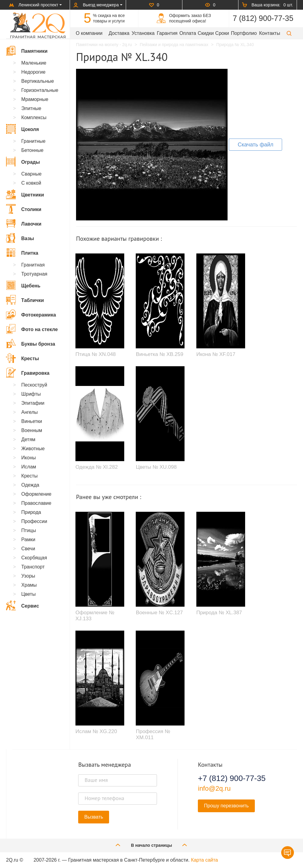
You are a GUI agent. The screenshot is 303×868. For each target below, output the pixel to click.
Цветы (28, 594)
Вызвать (94, 817)
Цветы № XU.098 (156, 467)
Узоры (28, 576)
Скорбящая (34, 558)
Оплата (188, 33)
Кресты (23, 358)
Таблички (25, 300)
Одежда (30, 485)
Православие (36, 503)
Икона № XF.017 (216, 354)
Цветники (25, 194)
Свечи (28, 549)
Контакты (270, 33)
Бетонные (32, 150)
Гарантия (167, 33)
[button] (289, 33)
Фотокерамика (31, 314)
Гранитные (33, 141)
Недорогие (33, 72)
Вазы (20, 238)
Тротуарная (34, 274)
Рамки (28, 540)
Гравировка (28, 373)
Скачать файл (255, 145)
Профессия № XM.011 (153, 734)
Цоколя (22, 129)
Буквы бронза (31, 344)
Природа (31, 512)
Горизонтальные (40, 90)
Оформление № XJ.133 (95, 616)
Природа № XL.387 (219, 613)
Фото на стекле (32, 329)
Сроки (222, 33)
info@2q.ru (214, 788)
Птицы (28, 530)
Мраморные (35, 99)
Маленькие (34, 63)
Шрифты (31, 394)
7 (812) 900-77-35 (263, 18)
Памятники (27, 51)
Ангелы (29, 412)
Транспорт (33, 567)
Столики (24, 209)
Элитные (31, 108)
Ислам (29, 467)
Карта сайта (204, 860)
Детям (28, 439)
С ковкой (31, 183)
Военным (32, 430)
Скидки (206, 33)
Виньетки (32, 421)
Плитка (22, 253)
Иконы (28, 458)
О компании (89, 33)
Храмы (29, 585)
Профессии (34, 521)
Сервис (23, 605)
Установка (143, 33)
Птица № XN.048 (96, 354)
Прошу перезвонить (226, 806)
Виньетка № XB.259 (159, 354)
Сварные (31, 174)
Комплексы (34, 117)
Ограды (23, 162)
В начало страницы (151, 845)
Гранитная (33, 265)
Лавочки (24, 223)
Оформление (36, 494)
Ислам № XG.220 (96, 731)
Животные (33, 449)
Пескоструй (34, 385)
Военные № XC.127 (159, 613)
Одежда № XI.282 (97, 467)
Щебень (23, 285)
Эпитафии (33, 403)
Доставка (119, 33)
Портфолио (244, 33)
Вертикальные (38, 81)
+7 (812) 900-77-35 (232, 778)
